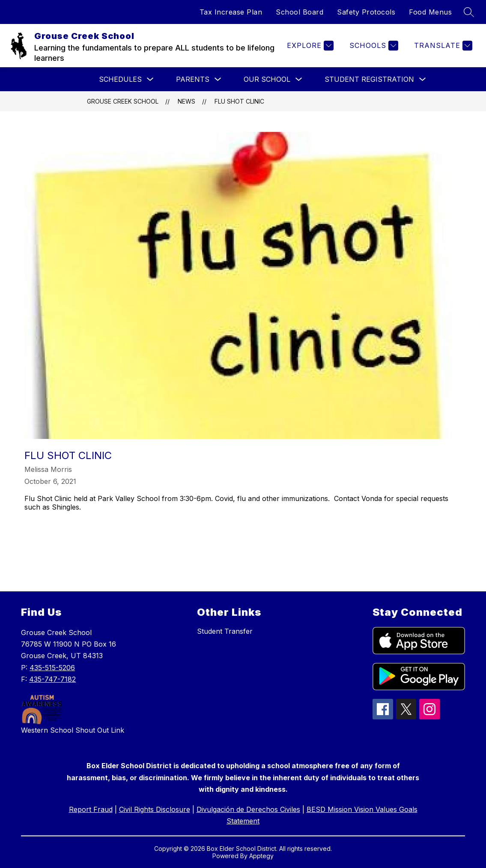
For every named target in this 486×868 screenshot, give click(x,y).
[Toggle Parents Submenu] (218, 79)
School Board (300, 12)
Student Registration (369, 79)
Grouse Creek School (123, 101)
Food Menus (430, 12)
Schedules (120, 79)
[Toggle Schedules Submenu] (150, 79)
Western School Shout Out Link (73, 730)
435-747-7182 (52, 679)
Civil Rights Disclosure (155, 809)
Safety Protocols (366, 12)
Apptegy (261, 856)
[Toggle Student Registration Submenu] (423, 79)
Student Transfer (225, 631)
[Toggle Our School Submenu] (299, 79)
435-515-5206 (52, 668)
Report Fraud (91, 809)
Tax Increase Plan (231, 12)
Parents (193, 79)
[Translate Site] (442, 46)
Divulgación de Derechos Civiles (248, 809)
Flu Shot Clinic (239, 101)
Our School (267, 79)
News (186, 101)
